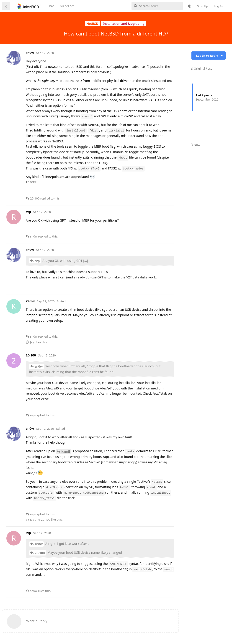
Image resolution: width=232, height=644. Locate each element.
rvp (37, 261)
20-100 (40, 553)
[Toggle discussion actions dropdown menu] (222, 56)
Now (196, 145)
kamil (66, 451)
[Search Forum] (157, 6)
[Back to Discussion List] (6, 6)
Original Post (201, 68)
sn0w (39, 366)
